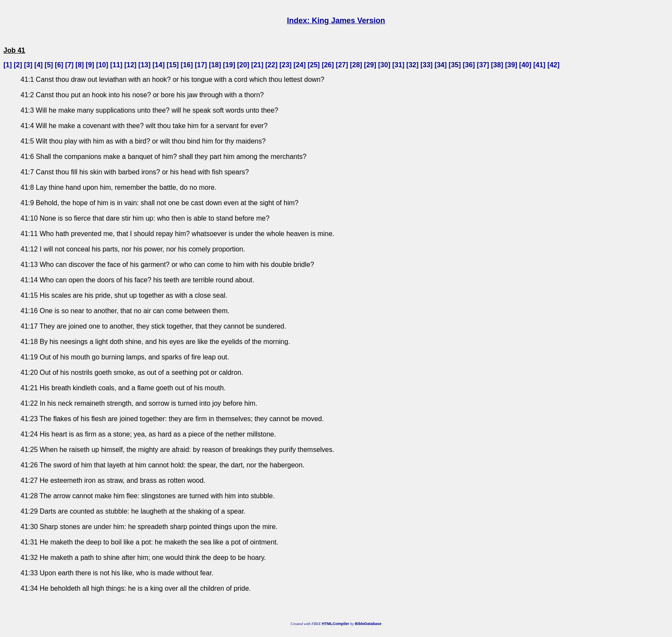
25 (314, 65)
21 (257, 65)
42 (553, 65)
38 (497, 65)
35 (455, 65)
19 (229, 65)
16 (187, 65)
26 (328, 65)
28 (356, 65)
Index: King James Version (336, 21)
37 (483, 65)
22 (271, 65)
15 (173, 65)
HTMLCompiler (336, 624)
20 (243, 65)
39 (511, 65)
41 (540, 65)
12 (130, 65)
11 (116, 65)
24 (300, 65)
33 (426, 65)
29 (370, 65)
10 (102, 65)
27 (342, 65)
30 (384, 65)
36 (469, 65)
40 (525, 65)
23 (285, 65)
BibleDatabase (368, 624)
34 (441, 65)
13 (144, 65)
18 (215, 65)
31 (399, 65)
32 (412, 65)
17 (201, 65)
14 (159, 65)
